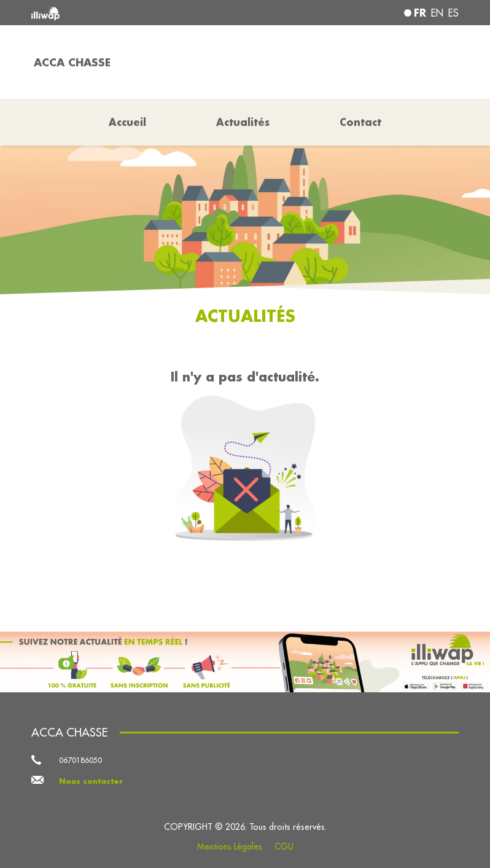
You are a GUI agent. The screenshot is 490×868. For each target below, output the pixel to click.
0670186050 (80, 760)
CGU (284, 846)
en (437, 13)
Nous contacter (91, 781)
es (453, 13)
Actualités (243, 122)
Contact (360, 122)
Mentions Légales (230, 846)
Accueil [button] (127, 122)
